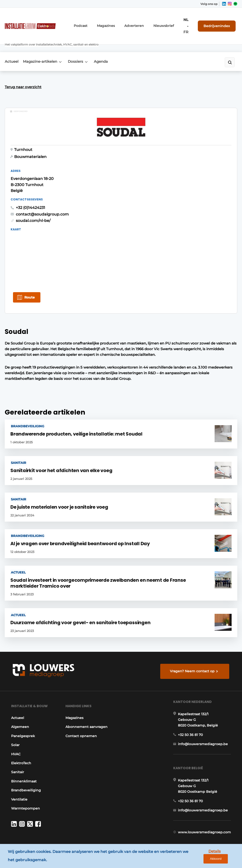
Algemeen (19, 711)
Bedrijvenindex (220, 23)
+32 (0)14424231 (141, 181)
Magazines (119, 23)
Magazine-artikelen (43, 46)
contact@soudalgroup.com (153, 187)
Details (202, 857)
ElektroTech (20, 747)
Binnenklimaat (22, 765)
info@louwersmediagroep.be (204, 732)
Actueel (12, 46)
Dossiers (82, 46)
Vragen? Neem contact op (193, 649)
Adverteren (144, 23)
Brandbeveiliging (25, 774)
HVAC (14, 738)
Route (30, 270)
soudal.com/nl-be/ (144, 194)
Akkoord (224, 857)
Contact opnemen (80, 725)
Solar (14, 729)
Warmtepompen (24, 792)
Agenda (110, 46)
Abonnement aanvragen (76, 713)
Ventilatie (18, 783)
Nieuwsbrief (170, 23)
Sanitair (16, 756)
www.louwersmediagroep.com (206, 827)
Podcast (96, 23)
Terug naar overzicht (23, 74)
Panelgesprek (22, 720)
